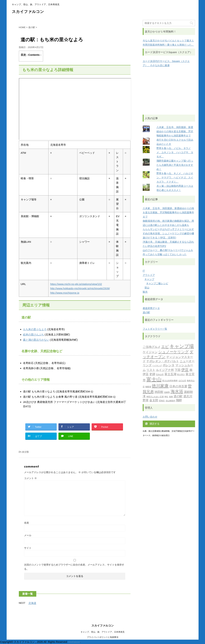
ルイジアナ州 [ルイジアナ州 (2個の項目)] (165, 370)
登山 (147, 288)
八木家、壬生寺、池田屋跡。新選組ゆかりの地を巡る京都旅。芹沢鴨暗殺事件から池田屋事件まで (175, 131)
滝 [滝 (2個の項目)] (144, 397)
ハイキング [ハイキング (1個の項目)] (157, 366)
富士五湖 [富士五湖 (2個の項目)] (170, 374)
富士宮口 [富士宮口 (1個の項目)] (181, 375)
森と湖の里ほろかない (36, 340)
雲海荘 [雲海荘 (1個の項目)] (162, 401)
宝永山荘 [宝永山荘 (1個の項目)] (160, 375)
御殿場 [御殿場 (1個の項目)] (148, 387)
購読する (152, 424)
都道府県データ (151, 308)
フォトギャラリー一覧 (155, 329)
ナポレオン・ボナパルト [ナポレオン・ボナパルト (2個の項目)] (163, 361)
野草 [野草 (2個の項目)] (146, 401)
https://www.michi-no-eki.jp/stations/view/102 (76, 284)
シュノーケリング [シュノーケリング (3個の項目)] (174, 352)
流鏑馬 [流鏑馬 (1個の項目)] (167, 392)
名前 (27, 523)
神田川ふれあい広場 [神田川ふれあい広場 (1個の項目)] (155, 397)
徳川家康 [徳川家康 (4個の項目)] (160, 386)
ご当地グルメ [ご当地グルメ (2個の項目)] (152, 347)
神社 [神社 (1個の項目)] (166, 397)
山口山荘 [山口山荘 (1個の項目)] (182, 381)
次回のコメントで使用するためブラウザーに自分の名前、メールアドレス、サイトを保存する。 (74, 567)
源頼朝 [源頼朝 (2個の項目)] (188, 392)
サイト (28, 548)
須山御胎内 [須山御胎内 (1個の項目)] (170, 401)
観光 (145, 292)
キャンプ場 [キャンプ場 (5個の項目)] (182, 347)
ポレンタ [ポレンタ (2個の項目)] (169, 365)
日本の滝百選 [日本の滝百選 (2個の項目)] (178, 387)
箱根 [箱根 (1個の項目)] (171, 397)
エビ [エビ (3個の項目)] (165, 347)
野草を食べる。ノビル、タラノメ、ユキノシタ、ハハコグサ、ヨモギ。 (175, 152)
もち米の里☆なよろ (35, 329)
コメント (31, 478)
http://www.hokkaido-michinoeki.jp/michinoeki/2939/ (80, 288)
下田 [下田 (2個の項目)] (178, 370)
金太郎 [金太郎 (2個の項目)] (154, 401)
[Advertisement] (169, 91)
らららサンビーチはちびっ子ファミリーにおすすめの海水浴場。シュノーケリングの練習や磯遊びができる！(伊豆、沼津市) (168, 233)
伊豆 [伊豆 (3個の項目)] (185, 370)
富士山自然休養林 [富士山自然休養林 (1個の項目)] (170, 381)
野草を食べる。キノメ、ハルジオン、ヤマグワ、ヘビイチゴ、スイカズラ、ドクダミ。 (175, 178)
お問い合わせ (150, 417)
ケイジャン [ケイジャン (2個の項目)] (150, 352)
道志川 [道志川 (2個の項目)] (188, 397)
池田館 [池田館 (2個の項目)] (159, 392)
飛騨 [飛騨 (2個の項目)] (179, 401)
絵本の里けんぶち (33, 334)
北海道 (32, 603)
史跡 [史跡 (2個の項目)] (152, 374)
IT (144, 271)
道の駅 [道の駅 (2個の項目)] (178, 397)
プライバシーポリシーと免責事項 (103, 637)
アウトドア (149, 275)
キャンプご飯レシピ (157, 283)
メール (28, 535)
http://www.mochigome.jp (65, 293)
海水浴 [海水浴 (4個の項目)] (177, 392)
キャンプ (149, 279)
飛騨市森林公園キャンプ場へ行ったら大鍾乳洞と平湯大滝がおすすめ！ (175, 165)
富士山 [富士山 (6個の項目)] (154, 380)
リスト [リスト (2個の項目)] (151, 370)
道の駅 (146, 312)
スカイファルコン (28, 12)
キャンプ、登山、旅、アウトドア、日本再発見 (103, 632)
